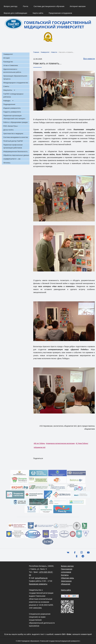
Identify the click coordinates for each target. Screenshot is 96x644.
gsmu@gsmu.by (41, 578)
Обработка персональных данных (16, 155)
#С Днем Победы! (82, 443)
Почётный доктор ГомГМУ (13, 141)
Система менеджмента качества (16, 137)
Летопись (7, 163)
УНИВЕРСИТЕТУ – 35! (12, 159)
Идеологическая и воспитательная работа (12, 71)
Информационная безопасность (15, 151)
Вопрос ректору (11, 6)
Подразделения (9, 104)
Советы (6, 86)
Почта (25, 6)
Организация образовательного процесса (15, 77)
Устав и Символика (11, 65)
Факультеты (8, 90)
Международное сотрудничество (16, 83)
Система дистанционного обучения (49, 6)
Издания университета (12, 108)
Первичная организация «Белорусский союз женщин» (14, 117)
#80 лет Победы (39, 443)
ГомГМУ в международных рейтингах (13, 95)
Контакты (65, 575)
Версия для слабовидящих (15, 13)
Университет (8, 54)
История (6, 58)
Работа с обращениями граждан (16, 122)
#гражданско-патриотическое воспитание (60, 443)
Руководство (8, 62)
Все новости (88, 59)
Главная (36, 52)
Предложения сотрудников (60, 13)
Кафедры (7, 101)
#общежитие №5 (40, 447)
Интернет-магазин (78, 6)
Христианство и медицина (13, 134)
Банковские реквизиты (38, 584)
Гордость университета (12, 112)
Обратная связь (67, 578)
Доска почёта (8, 130)
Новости (54, 52)
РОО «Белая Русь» (11, 126)
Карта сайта (38, 13)
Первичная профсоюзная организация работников (13, 146)
